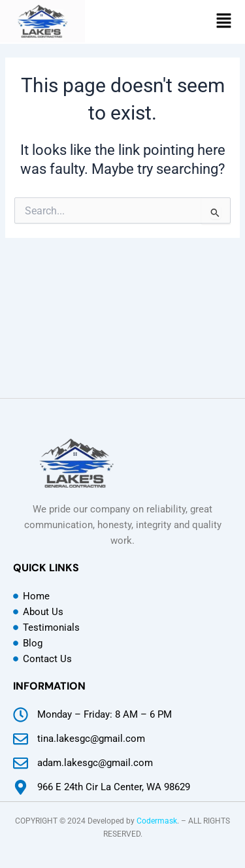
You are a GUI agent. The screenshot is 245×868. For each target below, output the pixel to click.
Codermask (157, 821)
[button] (224, 22)
